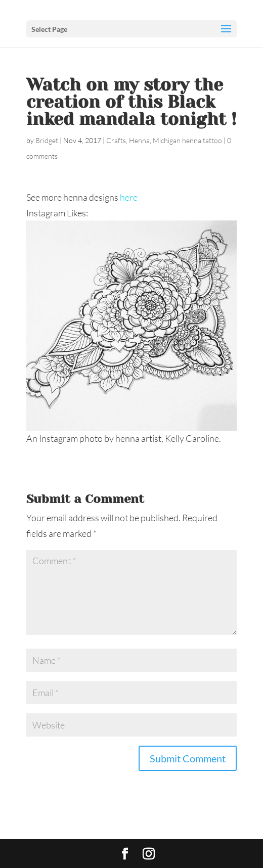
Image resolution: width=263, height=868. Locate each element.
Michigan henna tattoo (187, 140)
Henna (139, 140)
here (129, 197)
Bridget (47, 140)
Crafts (116, 140)
